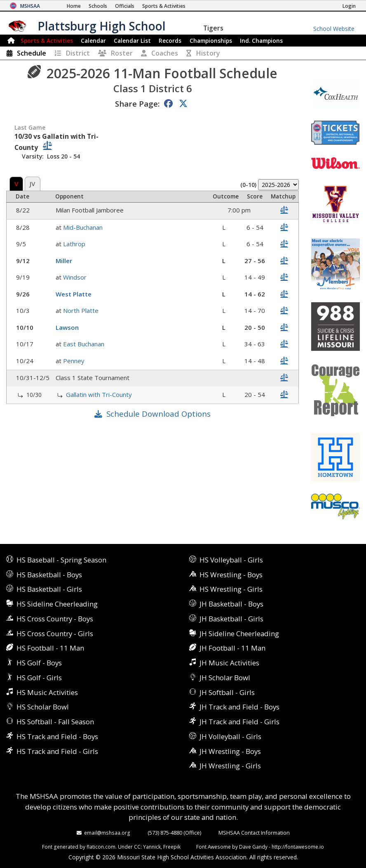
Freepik (172, 847)
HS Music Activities (47, 692)
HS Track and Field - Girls (57, 751)
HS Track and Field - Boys (57, 736)
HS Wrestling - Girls (231, 589)
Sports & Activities (47, 41)
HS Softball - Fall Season (55, 722)
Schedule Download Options (158, 414)
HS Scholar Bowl (43, 707)
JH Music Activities (229, 663)
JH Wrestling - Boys (230, 751)
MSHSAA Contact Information (254, 833)
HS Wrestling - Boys (231, 575)
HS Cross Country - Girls (55, 633)
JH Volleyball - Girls (230, 736)
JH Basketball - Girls (231, 619)
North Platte (81, 310)
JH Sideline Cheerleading (239, 633)
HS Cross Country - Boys (55, 619)
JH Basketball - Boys (231, 604)
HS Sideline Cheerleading (57, 604)
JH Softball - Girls (227, 692)
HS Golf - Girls (39, 678)
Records (170, 41)
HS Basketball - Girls (49, 589)
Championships (211, 41)
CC (137, 847)
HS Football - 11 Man (50, 648)
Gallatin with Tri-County (99, 394)
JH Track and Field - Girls (239, 722)
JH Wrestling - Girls (230, 766)
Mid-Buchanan (83, 227)
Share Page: (137, 104)
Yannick (152, 847)
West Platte (74, 294)
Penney (74, 361)
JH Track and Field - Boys (239, 707)
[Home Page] (74, 6)
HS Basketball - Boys (49, 575)
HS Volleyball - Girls (231, 560)
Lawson (67, 327)
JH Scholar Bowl (225, 678)
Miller (64, 261)
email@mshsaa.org (107, 833)
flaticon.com (101, 847)
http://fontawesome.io (298, 847)
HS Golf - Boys (39, 663)
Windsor (75, 277)
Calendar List (132, 41)
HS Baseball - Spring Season (61, 560)
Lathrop (74, 244)
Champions (261, 41)
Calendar (93, 41)
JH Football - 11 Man (232, 648)
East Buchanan (84, 344)
